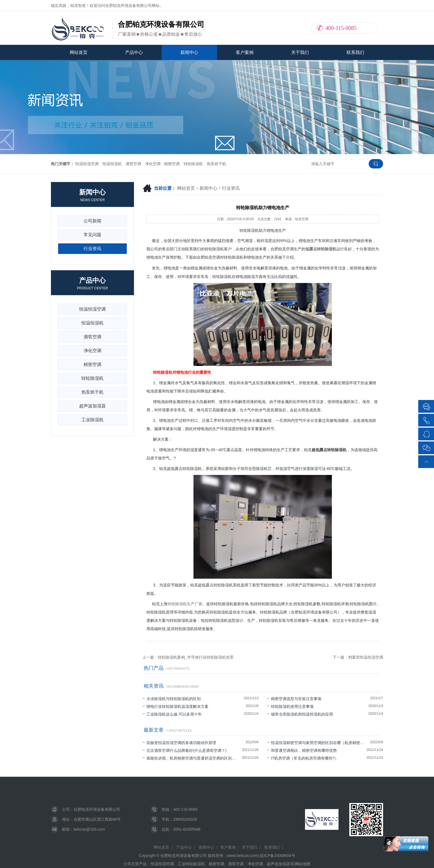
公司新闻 (92, 221)
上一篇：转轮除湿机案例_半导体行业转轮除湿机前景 (188, 657)
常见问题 (92, 235)
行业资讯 (231, 188)
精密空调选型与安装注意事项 (294, 699)
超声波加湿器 (92, 406)
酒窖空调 (133, 164)
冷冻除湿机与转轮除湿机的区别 (171, 699)
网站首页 (79, 52)
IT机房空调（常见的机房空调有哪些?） (303, 758)
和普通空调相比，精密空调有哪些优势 (302, 750)
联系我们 (355, 52)
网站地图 (303, 864)
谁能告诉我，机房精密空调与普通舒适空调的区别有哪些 (192, 758)
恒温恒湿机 (112, 164)
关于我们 (300, 52)
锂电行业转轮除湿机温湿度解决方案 (175, 706)
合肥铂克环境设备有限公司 (97, 809)
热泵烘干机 (216, 164)
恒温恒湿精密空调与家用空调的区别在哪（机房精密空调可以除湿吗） (318, 743)
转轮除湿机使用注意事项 (290, 706)
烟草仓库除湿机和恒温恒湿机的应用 (300, 714)
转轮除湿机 (193, 164)
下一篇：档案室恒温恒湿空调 (358, 657)
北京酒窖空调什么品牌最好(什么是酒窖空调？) (184, 750)
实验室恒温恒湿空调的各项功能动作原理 (179, 743)
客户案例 (245, 52)
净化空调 (153, 164)
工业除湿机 (92, 420)
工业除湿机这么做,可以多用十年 (172, 714)
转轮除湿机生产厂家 (185, 604)
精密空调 (172, 164)
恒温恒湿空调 (87, 164)
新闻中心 (189, 52)
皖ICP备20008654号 (278, 856)
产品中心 (134, 52)
